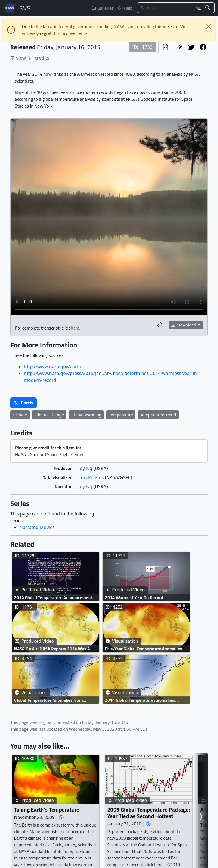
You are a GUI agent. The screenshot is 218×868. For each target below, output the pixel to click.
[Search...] (165, 8)
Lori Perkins (92, 477)
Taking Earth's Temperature (47, 809)
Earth (23, 403)
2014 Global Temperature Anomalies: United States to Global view (140, 700)
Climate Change (49, 415)
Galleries (103, 8)
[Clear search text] (198, 8)
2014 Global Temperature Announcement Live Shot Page (53, 598)
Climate (20, 415)
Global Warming (86, 415)
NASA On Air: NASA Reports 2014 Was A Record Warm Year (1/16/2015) (52, 649)
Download (184, 325)
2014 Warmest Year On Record (134, 598)
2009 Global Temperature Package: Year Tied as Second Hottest (149, 813)
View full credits (30, 58)
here (75, 328)
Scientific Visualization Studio (25, 8)
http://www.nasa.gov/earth (53, 366)
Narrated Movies (37, 527)
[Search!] (208, 8)
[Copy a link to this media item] (159, 325)
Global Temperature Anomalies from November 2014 (49, 700)
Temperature (121, 415)
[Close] (209, 26)
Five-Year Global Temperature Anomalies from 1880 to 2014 (144, 649)
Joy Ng (86, 468)
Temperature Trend (158, 415)
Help (125, 8)
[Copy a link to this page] (180, 47)
